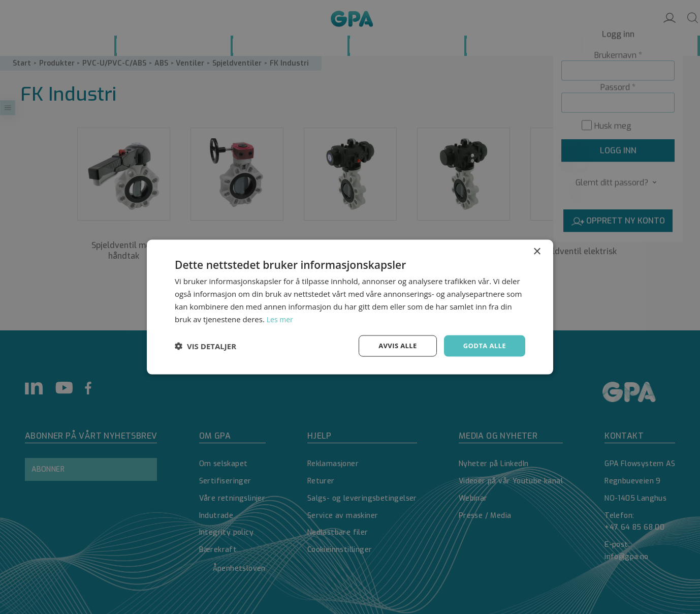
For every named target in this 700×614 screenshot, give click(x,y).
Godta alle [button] (483, 345)
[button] (205, 346)
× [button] (537, 251)
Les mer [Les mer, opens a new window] (281, 318)
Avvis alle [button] (393, 345)
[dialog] (350, 307)
